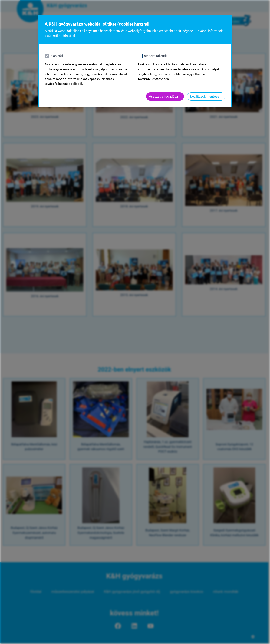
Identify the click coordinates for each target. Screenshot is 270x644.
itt (60, 36)
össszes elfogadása (163, 96)
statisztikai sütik (156, 56)
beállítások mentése (205, 96)
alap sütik (58, 56)
